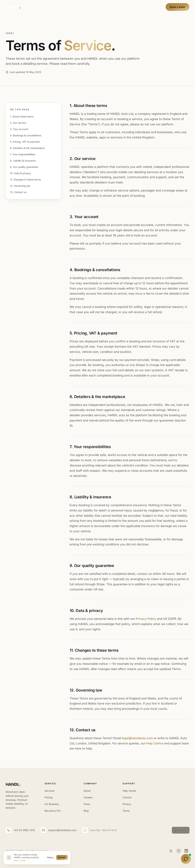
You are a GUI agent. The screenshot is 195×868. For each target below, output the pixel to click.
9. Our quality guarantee (24, 167)
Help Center (129, 791)
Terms (126, 811)
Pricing (95, 7)
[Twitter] (171, 851)
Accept (62, 857)
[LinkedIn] (186, 851)
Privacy (127, 804)
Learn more (20, 860)
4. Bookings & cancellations (26, 135)
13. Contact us (18, 192)
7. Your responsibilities (23, 154)
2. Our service (18, 123)
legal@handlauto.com (137, 738)
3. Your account (19, 129)
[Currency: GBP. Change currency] (181, 830)
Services (58, 7)
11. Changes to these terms (25, 179)
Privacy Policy (146, 619)
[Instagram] (179, 851)
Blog (86, 811)
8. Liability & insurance (23, 161)
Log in (158, 7)
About (87, 791)
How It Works (77, 7)
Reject (50, 857)
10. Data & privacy (20, 173)
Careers (88, 797)
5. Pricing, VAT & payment (25, 142)
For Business (113, 7)
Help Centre (155, 743)
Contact (127, 797)
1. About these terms (22, 116)
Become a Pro (53, 811)
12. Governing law (20, 186)
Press (87, 804)
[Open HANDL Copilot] (186, 859)
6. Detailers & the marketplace (27, 148)
